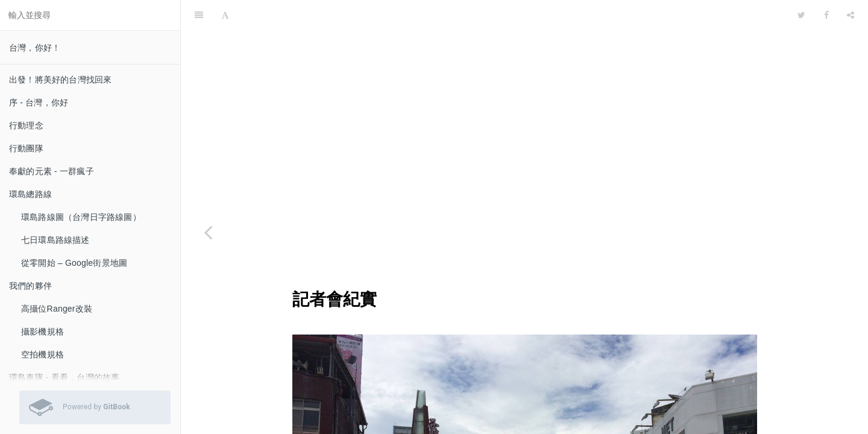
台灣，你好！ (35, 48)
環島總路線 (30, 194)
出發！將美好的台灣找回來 (60, 80)
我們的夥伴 (30, 286)
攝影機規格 (42, 332)
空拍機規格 (42, 354)
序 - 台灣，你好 (39, 102)
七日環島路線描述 (55, 240)
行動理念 (26, 125)
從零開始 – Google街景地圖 (74, 263)
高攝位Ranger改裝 (57, 309)
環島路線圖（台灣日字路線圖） (81, 217)
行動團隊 (26, 148)
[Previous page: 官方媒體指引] (208, 232)
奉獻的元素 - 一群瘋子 (52, 171)
